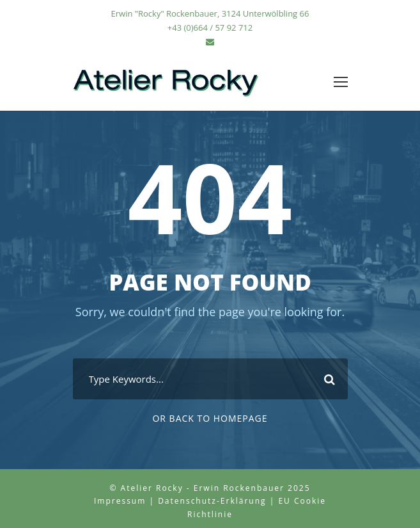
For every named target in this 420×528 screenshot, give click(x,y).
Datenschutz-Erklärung (212, 501)
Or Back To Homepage (210, 418)
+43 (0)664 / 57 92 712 (210, 28)
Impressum (120, 501)
